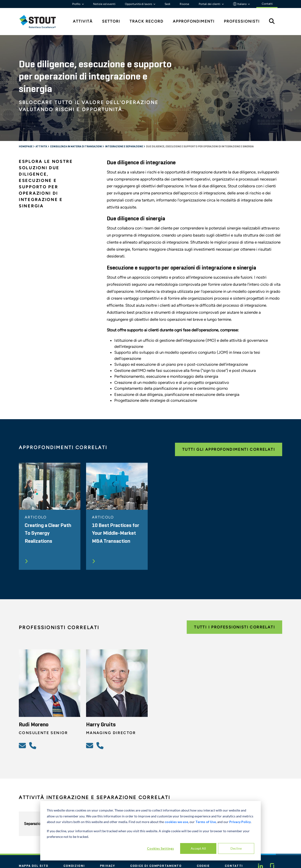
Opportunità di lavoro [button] (139, 4)
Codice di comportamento (156, 866)
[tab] (41, 22)
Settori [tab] (111, 21)
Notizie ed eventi (104, 4)
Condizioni (74, 866)
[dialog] (150, 831)
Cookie (203, 866)
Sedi (167, 4)
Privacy (108, 866)
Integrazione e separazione (124, 147)
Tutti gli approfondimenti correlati (229, 449)
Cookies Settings (160, 848)
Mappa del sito (34, 866)
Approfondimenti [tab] (194, 21)
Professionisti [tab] (242, 21)
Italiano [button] (240, 4)
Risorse (184, 4)
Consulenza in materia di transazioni (76, 147)
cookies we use (176, 822)
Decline (236, 848)
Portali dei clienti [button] (210, 4)
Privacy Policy (240, 822)
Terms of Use (206, 822)
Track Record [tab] (147, 21)
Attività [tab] (83, 21)
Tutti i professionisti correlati (234, 627)
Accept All (198, 848)
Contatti (234, 866)
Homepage (26, 147)
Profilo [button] (77, 4)
